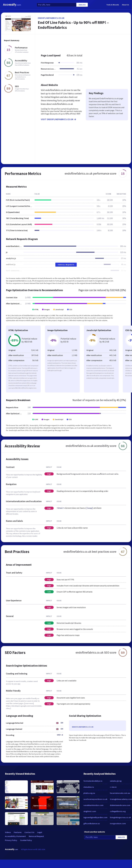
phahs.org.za (89, 793)
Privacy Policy (11, 840)
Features (18, 832)
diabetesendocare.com (120, 805)
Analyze (82, 5)
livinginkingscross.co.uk (120, 817)
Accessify (12, 5)
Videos (8, 832)
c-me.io (113, 787)
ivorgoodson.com (118, 823)
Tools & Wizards (113, 5)
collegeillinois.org (118, 811)
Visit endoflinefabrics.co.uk (59, 119)
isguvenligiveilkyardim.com (95, 817)
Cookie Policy (26, 840)
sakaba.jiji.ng (116, 781)
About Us (125, 5)
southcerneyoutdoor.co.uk (95, 799)
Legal (40, 832)
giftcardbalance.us (92, 823)
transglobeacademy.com (121, 799)
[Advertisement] (82, 43)
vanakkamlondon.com (93, 805)
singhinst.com (90, 811)
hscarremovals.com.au (120, 793)
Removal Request (36, 836)
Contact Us (29, 832)
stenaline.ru (89, 787)
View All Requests (66, 265)
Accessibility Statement (15, 836)
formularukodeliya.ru (93, 781)
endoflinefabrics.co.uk (51, 18)
